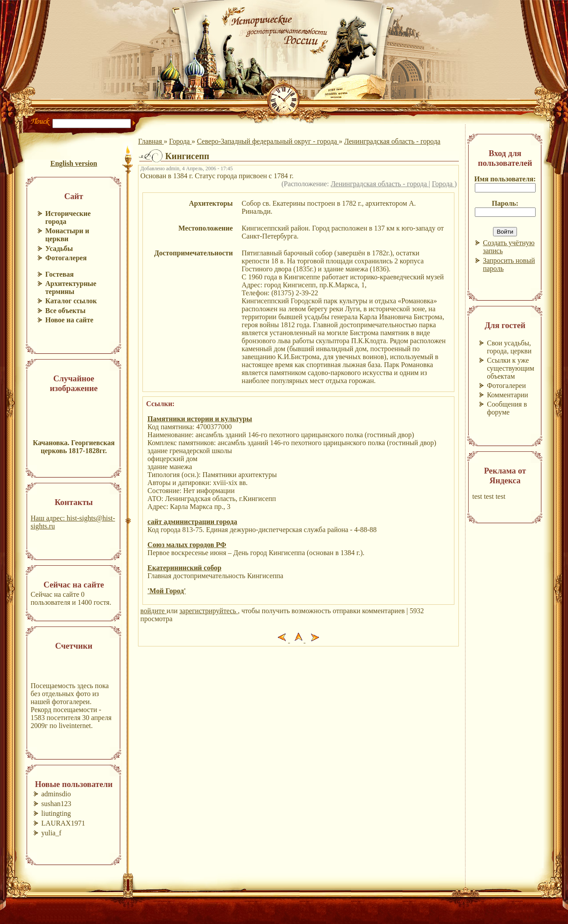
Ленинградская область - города (392, 141)
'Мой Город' (166, 591)
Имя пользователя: (505, 179)
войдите (153, 611)
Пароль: (505, 203)
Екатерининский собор (184, 568)
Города (180, 141)
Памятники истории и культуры (200, 419)
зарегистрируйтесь (209, 611)
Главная (151, 141)
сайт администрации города (192, 522)
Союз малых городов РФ (187, 545)
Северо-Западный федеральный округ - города (268, 141)
